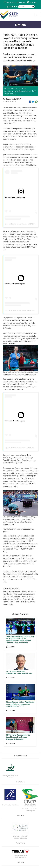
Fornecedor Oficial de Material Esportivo (21, 856)
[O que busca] (25, 7)
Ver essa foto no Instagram (15, 197)
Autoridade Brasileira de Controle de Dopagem (21, 837)
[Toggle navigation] (38, 15)
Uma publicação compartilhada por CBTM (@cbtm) (23, 224)
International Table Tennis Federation (10, 776)
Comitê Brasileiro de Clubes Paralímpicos (31, 810)
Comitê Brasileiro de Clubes (10, 805)
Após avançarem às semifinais (25, 116)
